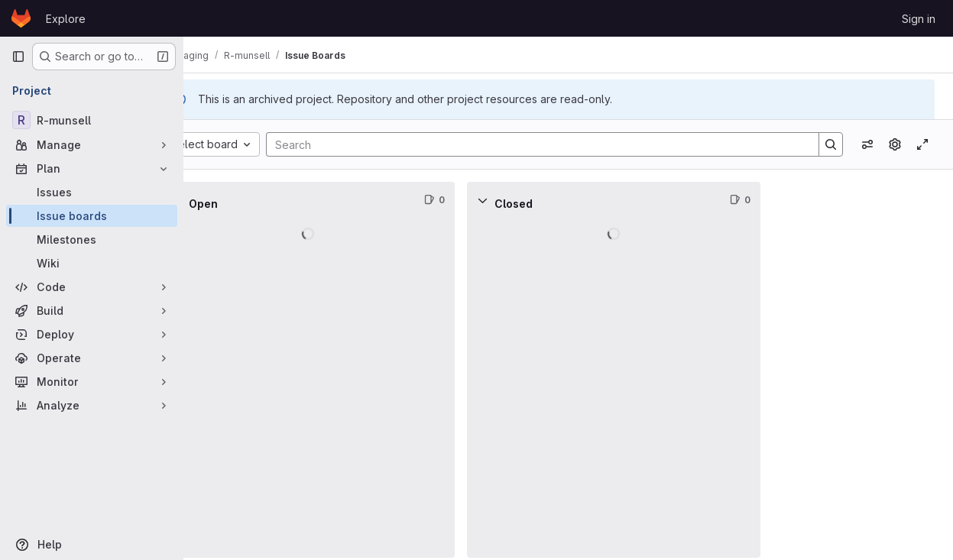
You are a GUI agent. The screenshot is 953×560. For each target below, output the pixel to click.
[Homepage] (21, 18)
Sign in (919, 19)
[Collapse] (217, 200)
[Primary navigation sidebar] (18, 57)
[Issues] (92, 192)
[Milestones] (92, 240)
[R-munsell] (92, 120)
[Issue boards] (92, 216)
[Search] (555, 144)
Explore (66, 19)
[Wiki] (92, 263)
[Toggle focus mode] (922, 144)
